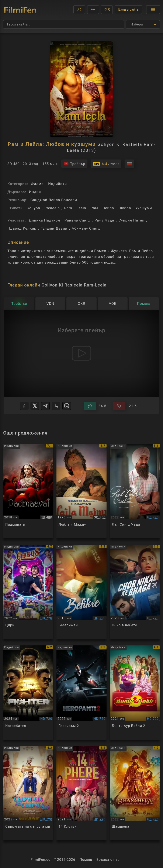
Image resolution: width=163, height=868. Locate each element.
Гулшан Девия (54, 228)
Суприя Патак (131, 220)
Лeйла (108, 208)
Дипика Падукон (44, 220)
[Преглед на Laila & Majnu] (81, 491)
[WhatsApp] (67, 406)
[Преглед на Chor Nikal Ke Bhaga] (135, 592)
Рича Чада (104, 220)
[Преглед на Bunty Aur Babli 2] (135, 693)
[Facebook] (24, 406)
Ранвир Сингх (77, 220)
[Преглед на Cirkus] (28, 592)
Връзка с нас (108, 860)
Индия (35, 192)
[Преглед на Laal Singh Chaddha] (135, 491)
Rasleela (52, 208)
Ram (68, 208)
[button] (79, 10)
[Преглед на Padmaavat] (28, 491)
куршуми (144, 208)
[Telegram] (45, 406)
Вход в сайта (128, 9)
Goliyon (33, 208)
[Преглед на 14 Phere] (81, 793)
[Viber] (56, 406)
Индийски (58, 184)
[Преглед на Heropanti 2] (81, 693)
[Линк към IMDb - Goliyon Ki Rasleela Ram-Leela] (106, 164)
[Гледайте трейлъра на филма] (74, 164)
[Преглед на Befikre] (81, 592)
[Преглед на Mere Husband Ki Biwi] (28, 793)
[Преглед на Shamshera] (135, 793)
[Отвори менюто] (153, 10)
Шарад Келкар (23, 228)
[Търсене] (64, 24)
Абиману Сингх (86, 228)
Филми (37, 184)
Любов (125, 208)
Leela (81, 208)
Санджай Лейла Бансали (54, 200)
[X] (35, 406)
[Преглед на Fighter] (28, 693)
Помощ (86, 860)
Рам (94, 208)
